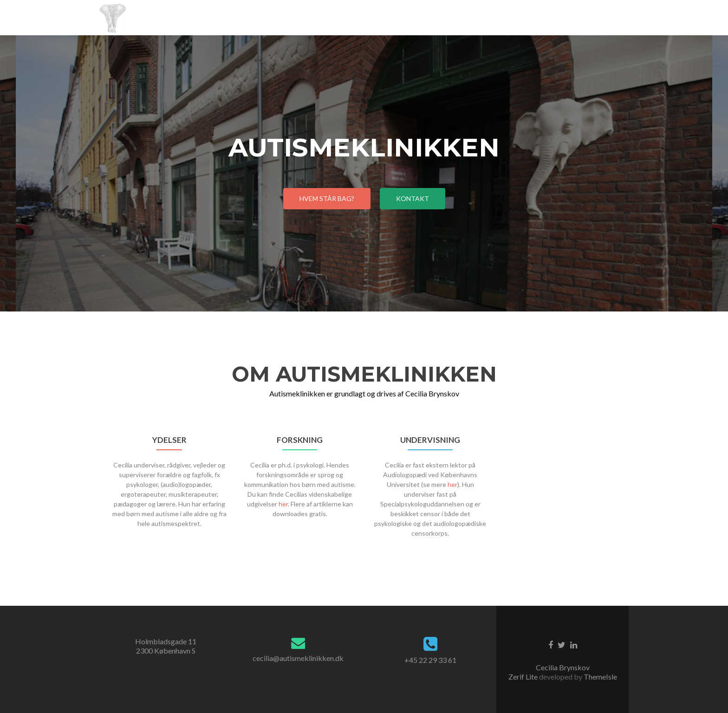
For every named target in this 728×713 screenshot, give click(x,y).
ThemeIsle (600, 677)
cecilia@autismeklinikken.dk (298, 658)
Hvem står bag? (327, 198)
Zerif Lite (524, 677)
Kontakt (413, 198)
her (283, 504)
